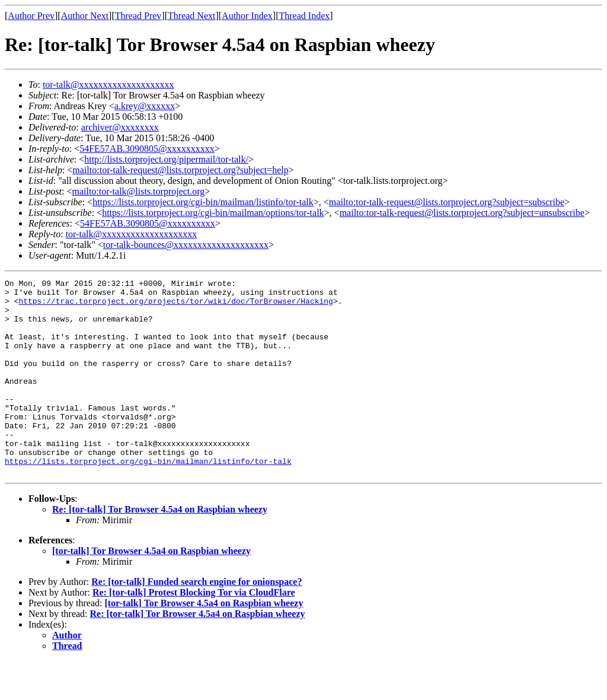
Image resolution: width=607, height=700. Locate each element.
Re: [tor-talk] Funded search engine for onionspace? (197, 621)
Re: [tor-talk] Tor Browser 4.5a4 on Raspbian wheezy (160, 548)
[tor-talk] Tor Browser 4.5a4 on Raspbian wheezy (151, 590)
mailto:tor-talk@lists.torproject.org (138, 191)
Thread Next (191, 16)
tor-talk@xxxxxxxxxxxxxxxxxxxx (108, 85)
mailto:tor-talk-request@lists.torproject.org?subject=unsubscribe (462, 213)
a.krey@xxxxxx (145, 106)
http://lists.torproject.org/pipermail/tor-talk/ (166, 159)
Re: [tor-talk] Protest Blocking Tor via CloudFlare (194, 631)
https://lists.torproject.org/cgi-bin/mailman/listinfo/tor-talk (203, 202)
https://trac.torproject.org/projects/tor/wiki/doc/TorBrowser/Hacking (175, 306)
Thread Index (305, 16)
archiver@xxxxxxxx (120, 127)
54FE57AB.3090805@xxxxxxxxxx (147, 149)
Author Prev (31, 16)
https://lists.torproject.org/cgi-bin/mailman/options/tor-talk (213, 213)
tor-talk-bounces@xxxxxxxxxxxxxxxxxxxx (186, 245)
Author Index (247, 16)
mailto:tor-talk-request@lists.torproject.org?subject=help (180, 170)
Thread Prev (138, 16)
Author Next (85, 16)
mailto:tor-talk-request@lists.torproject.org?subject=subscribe (447, 202)
